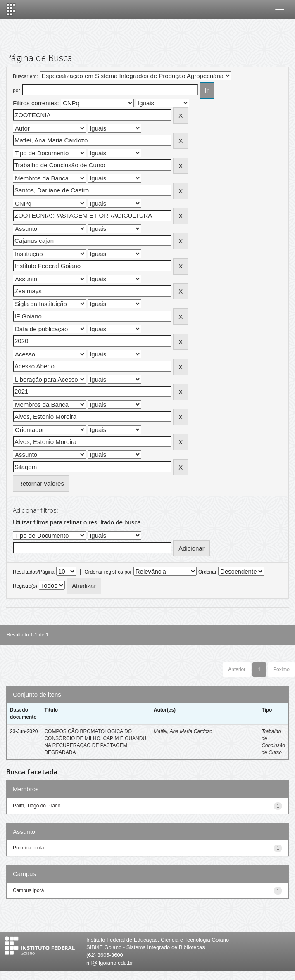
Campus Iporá (28, 890)
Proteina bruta (28, 848)
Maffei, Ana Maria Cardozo (183, 731)
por (16, 90)
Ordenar (207, 572)
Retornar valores (41, 483)
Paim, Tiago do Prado (37, 806)
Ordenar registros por (108, 572)
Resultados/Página (34, 572)
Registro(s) (25, 586)
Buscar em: (25, 76)
